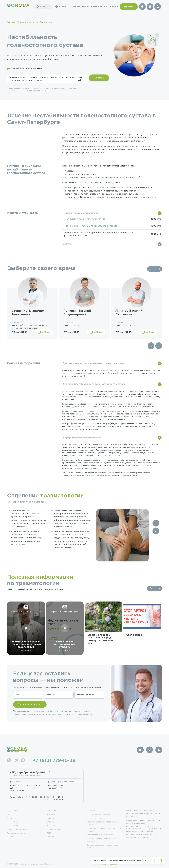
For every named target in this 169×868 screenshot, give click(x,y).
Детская (61, 7)
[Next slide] (159, 346)
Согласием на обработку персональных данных (71, 714)
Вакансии (51, 826)
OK (158, 860)
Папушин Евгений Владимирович (77, 313)
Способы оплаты (54, 829)
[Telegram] (16, 761)
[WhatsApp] (9, 761)
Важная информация (23, 363)
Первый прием (14, 826)
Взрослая (42, 7)
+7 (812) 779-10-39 (54, 761)
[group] (103, 628)
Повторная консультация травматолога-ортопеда (90, 226)
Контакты (51, 815)
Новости (51, 818)
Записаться (99, 78)
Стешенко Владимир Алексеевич (28, 313)
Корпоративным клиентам (98, 815)
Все (152, 269)
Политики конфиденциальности (47, 712)
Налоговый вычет (94, 818)
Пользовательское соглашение (101, 835)
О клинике (52, 811)
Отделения (12, 811)
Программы (12, 822)
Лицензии (91, 811)
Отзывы (50, 822)
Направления (80, 7)
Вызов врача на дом (16, 833)
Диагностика (98, 7)
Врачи (113, 7)
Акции (10, 837)
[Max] (23, 761)
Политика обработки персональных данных (103, 823)
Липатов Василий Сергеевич (129, 313)
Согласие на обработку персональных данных (104, 830)
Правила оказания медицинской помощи (101, 840)
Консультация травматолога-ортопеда (84, 219)
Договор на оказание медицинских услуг (102, 846)
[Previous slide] (151, 346)
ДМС (49, 833)
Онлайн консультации (17, 829)
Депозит (51, 837)
